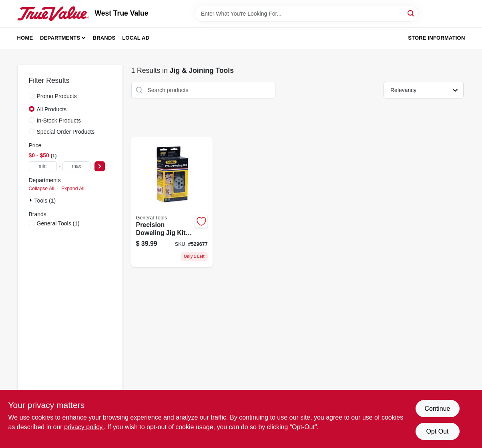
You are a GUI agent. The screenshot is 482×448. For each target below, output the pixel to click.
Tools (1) (45, 201)
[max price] (76, 166)
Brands (104, 38)
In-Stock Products (59, 121)
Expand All (73, 189)
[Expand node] (32, 200)
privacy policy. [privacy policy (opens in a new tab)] (84, 427)
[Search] (411, 13)
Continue (437, 409)
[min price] (43, 166)
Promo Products (57, 96)
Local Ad (136, 38)
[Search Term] (307, 14)
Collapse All (42, 189)
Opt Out (437, 431)
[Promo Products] (32, 96)
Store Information (436, 38)
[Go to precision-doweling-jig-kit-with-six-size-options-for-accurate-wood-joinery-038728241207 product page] (172, 202)
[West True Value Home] (53, 14)
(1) (58, 223)
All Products (52, 109)
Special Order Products (66, 132)
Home (25, 38)
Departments (60, 38)
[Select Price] (100, 166)
